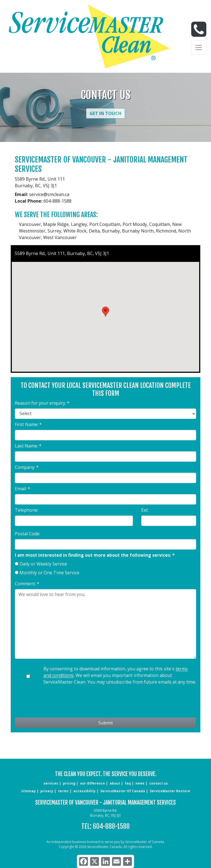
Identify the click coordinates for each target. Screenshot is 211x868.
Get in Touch (105, 113)
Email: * (23, 489)
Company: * (27, 467)
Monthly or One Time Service (49, 573)
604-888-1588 (111, 826)
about (115, 783)
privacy (47, 791)
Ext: (145, 510)
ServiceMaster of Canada (123, 791)
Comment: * (27, 584)
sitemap (28, 791)
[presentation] (105, 702)
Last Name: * (28, 446)
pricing (69, 783)
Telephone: (27, 510)
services (51, 783)
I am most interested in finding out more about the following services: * (95, 555)
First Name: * (28, 424)
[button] (105, 312)
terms (63, 791)
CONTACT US (159, 783)
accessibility (84, 791)
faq (128, 783)
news (140, 783)
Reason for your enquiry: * (42, 403)
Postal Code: (27, 534)
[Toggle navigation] (199, 47)
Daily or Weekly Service (43, 564)
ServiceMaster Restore (170, 791)
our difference (92, 783)
